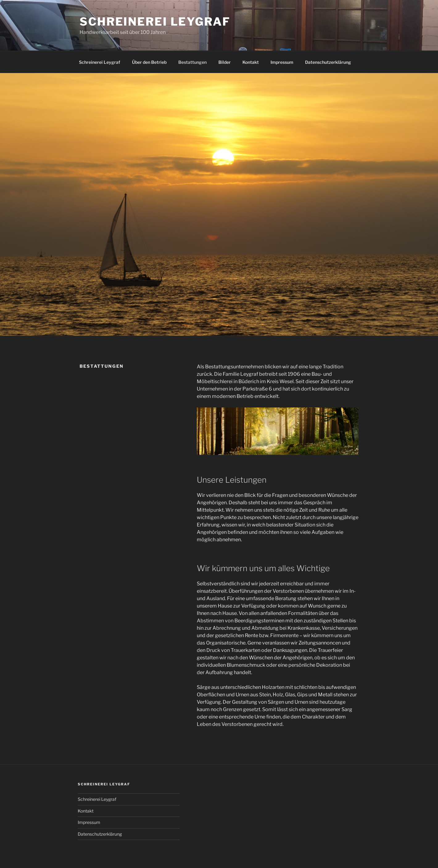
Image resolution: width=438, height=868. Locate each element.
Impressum (282, 62)
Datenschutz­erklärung (328, 62)
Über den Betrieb (149, 62)
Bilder (225, 62)
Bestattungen (192, 62)
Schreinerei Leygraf (155, 22)
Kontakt (251, 62)
